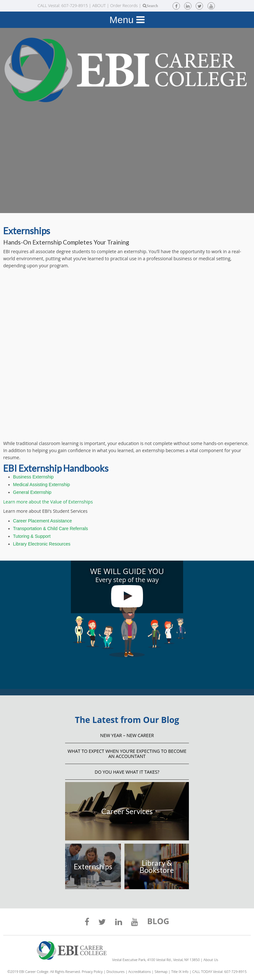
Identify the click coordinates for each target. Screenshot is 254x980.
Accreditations (140, 971)
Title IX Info (180, 971)
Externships (93, 866)
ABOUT (99, 5)
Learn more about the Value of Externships (48, 502)
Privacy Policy (92, 971)
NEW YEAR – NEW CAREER (127, 735)
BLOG (158, 922)
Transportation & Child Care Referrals (51, 529)
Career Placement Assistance (43, 521)
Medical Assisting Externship (42, 485)
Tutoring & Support (32, 536)
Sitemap (161, 971)
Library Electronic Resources (42, 544)
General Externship (32, 492)
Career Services (127, 811)
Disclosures (116, 971)
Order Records (124, 5)
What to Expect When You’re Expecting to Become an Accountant (127, 754)
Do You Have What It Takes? (127, 772)
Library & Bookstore (157, 866)
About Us (211, 960)
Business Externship (34, 477)
